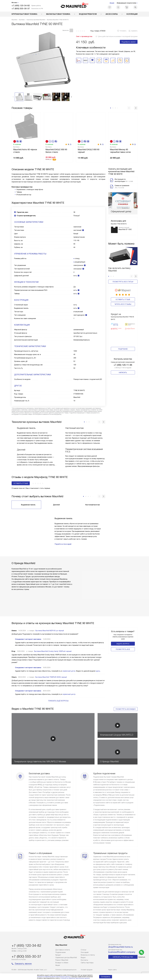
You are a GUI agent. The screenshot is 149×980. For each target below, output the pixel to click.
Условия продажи (87, 970)
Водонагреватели (88, 14)
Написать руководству (123, 957)
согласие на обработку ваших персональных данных (53, 977)
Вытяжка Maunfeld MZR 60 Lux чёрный (50, 631)
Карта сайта (112, 970)
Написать (123, 359)
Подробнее (123, 335)
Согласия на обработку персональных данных (75, 978)
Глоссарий (85, 952)
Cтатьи (83, 950)
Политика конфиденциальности (66, 970)
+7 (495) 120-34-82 (21, 6)
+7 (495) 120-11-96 (123, 351)
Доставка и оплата (63, 950)
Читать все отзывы (123, 288)
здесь (98, 671)
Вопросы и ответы (88, 955)
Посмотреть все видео (126, 709)
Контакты (84, 960)
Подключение (61, 952)
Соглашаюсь (106, 977)
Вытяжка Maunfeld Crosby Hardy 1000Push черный (53, 651)
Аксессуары (112, 14)
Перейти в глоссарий (63, 544)
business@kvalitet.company (122, 952)
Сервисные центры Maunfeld (66, 958)
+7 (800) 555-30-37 (21, 9)
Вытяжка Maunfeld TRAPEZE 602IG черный (51, 677)
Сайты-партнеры (87, 963)
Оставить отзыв (123, 283)
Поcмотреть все (123, 649)
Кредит (58, 955)
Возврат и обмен (62, 963)
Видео (83, 958)
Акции (112, 3)
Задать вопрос (123, 644)
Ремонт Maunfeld (62, 960)
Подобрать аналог (129, 42)
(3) (70, 144)
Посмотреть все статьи (123, 266)
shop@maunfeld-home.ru (121, 947)
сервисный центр (69, 671)
